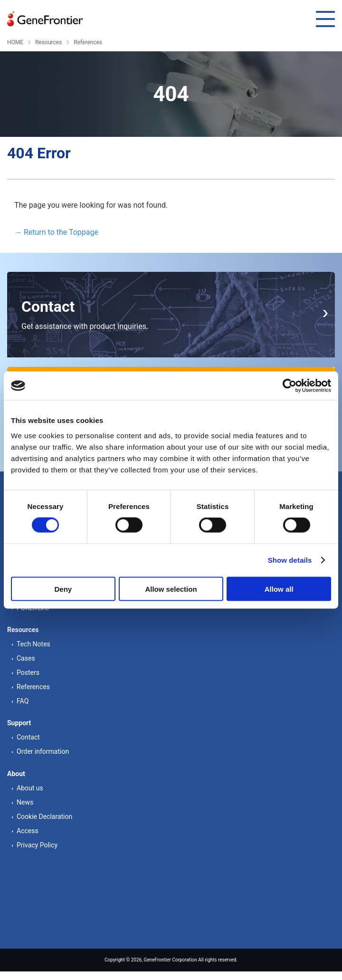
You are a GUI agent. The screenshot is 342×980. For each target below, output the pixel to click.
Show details (290, 560)
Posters (28, 673)
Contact (28, 737)
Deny (63, 589)
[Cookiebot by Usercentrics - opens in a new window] (290, 386)
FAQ (23, 701)
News (25, 802)
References (88, 42)
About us (30, 788)
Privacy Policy (37, 845)
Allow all (279, 589)
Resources (48, 42)
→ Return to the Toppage (56, 232)
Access (28, 831)
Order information (43, 751)
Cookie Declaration (44, 817)
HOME (15, 42)
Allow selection (171, 589)
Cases (26, 658)
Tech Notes (33, 644)
